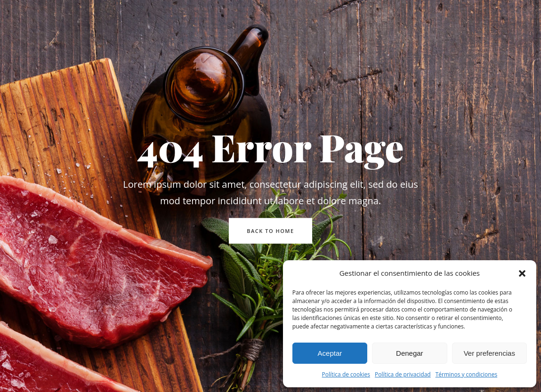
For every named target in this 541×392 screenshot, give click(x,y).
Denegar (410, 353)
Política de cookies (346, 374)
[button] (522, 273)
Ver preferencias (489, 353)
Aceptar (330, 353)
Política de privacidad (403, 374)
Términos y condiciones (466, 374)
